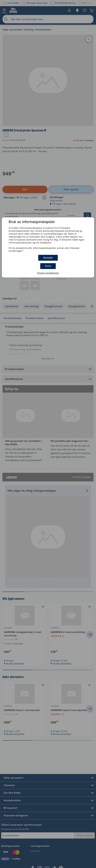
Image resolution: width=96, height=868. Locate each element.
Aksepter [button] (48, 258)
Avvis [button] (48, 266)
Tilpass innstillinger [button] (48, 273)
